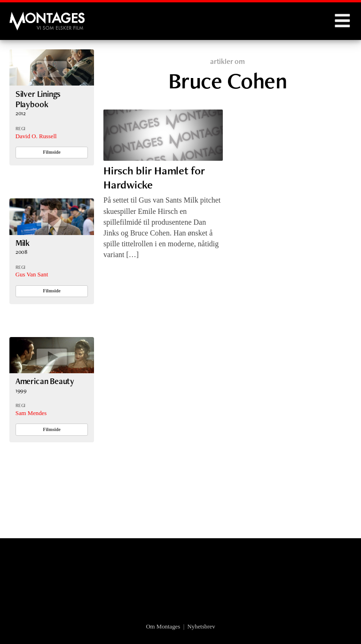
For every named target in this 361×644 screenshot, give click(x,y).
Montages (25, 16)
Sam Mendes (31, 413)
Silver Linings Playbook (38, 99)
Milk (23, 243)
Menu (342, 21)
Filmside (52, 152)
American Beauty (45, 381)
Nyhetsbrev (201, 627)
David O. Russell (36, 136)
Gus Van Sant (32, 275)
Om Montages (163, 627)
